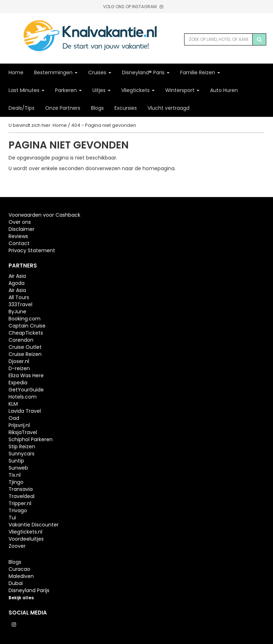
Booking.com (25, 319)
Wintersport (182, 90)
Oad (14, 418)
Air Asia (17, 276)
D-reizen (19, 368)
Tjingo (16, 482)
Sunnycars (22, 454)
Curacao (19, 569)
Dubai (16, 583)
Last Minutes (26, 90)
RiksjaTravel (23, 432)
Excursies (126, 108)
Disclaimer (22, 229)
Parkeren (68, 90)
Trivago (18, 510)
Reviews (18, 236)
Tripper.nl (20, 503)
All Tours (19, 297)
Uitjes (101, 90)
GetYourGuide (26, 390)
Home (16, 72)
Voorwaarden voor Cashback (44, 215)
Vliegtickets (138, 90)
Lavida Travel (25, 411)
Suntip (16, 461)
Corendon (21, 340)
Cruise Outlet (25, 347)
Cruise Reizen (25, 354)
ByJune (17, 312)
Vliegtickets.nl (25, 532)
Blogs (97, 108)
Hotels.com (23, 397)
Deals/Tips (22, 108)
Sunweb (18, 468)
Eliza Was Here (26, 375)
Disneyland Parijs (29, 590)
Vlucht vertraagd (168, 108)
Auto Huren (224, 90)
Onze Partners (63, 108)
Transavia (21, 489)
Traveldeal (22, 496)
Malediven (21, 576)
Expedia (18, 383)
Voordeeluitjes (26, 539)
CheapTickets (26, 333)
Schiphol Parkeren (31, 439)
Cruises (100, 72)
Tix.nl (15, 475)
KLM (13, 404)
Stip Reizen (22, 447)
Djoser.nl (19, 361)
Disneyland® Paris (146, 72)
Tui (12, 518)
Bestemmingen (56, 72)
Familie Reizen (200, 72)
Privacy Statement (32, 250)
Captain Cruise (27, 326)
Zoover (17, 546)
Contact (19, 243)
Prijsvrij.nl (19, 425)
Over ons (20, 222)
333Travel (20, 304)
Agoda (17, 283)
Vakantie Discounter (34, 525)
